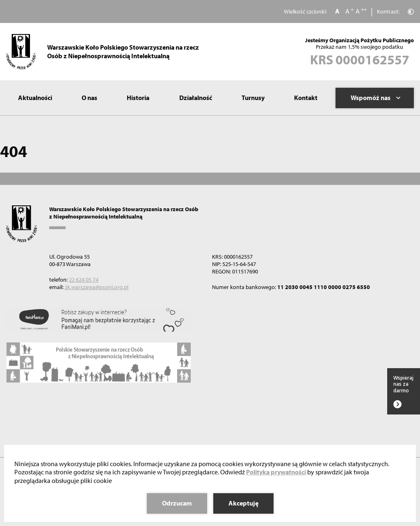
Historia (138, 98)
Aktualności (35, 98)
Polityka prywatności (276, 472)
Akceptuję (243, 503)
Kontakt (306, 98)
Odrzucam (177, 503)
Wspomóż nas (375, 98)
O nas (89, 98)
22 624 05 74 (84, 280)
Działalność (196, 98)
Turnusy (253, 98)
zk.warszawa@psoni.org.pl (97, 287)
